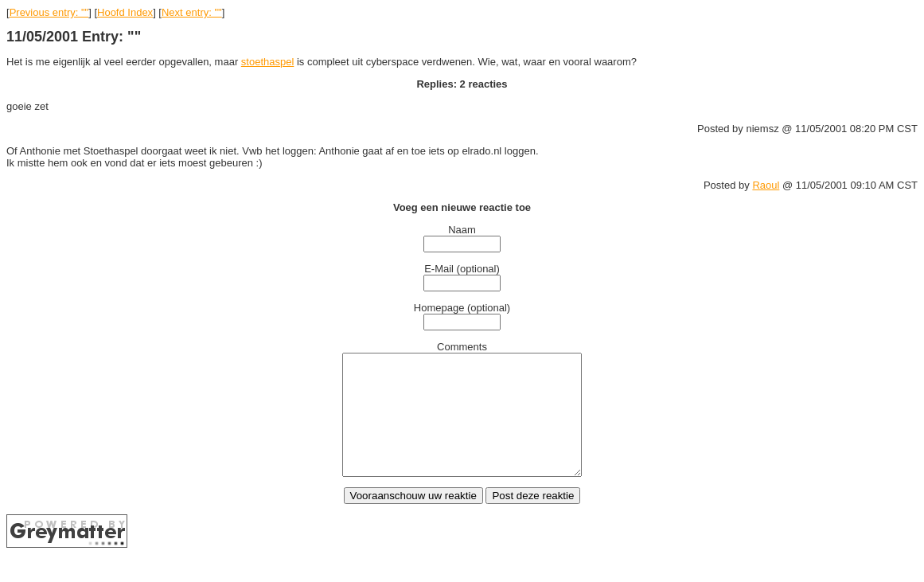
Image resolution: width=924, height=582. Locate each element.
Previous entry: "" (49, 12)
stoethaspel (268, 62)
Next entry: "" (192, 12)
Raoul (766, 185)
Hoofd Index (125, 12)
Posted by (728, 185)
